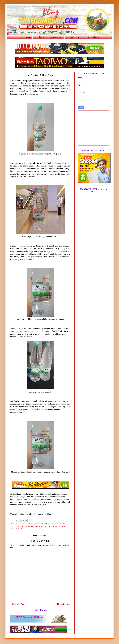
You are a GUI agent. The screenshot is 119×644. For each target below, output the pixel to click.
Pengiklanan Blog (55, 37)
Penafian (70, 37)
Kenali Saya (40, 37)
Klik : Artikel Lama (63, 604)
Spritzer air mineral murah (56, 526)
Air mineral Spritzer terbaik (28, 524)
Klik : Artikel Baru (18, 604)
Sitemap (81, 37)
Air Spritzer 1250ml (44, 524)
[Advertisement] (93, 130)
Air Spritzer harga (56, 524)
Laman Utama (25, 37)
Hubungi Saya (94, 37)
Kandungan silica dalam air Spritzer (36, 526)
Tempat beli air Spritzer (19, 529)
